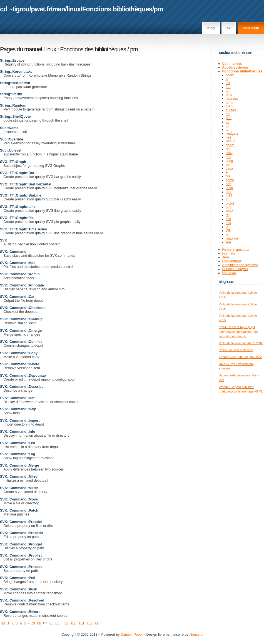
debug (231, 141)
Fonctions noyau (235, 269)
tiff (227, 122)
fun (228, 87)
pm (158, 9)
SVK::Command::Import (20, 421)
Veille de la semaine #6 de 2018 (241, 343)
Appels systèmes (236, 67)
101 (82, 623)
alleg (229, 161)
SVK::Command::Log (18, 454)
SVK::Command (13, 252)
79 (33, 623)
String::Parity (11, 94)
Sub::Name (9, 128)
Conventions (232, 261)
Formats (229, 253)
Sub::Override (12, 139)
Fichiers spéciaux (236, 250)
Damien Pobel (132, 635)
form (229, 102)
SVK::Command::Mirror (19, 477)
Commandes (232, 64)
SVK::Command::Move (19, 499)
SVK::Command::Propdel (21, 522)
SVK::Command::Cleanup (21, 319)
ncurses (232, 99)
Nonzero (196, 635)
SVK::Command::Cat (17, 297)
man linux (251, 28)
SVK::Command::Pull (18, 578)
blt (227, 235)
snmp (230, 180)
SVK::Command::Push (19, 589)
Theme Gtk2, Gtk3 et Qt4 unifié (240, 357)
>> (97, 623)
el (227, 172)
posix (230, 75)
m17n (230, 196)
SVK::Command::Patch (19, 510)
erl (228, 114)
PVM (229, 211)
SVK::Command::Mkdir (19, 488)
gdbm (230, 145)
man (59, 9)
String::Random (13, 105)
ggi (228, 149)
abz (228, 157)
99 (66, 623)
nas (228, 137)
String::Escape (12, 61)
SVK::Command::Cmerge (21, 331)
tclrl (228, 219)
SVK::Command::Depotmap (23, 376)
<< (3, 623)
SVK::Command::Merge (19, 466)
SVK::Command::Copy (19, 353)
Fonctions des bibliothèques (94, 49)
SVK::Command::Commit (21, 342)
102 (90, 623)
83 (58, 623)
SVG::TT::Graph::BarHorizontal (26, 184)
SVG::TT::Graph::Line (18, 207)
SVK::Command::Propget (21, 544)
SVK (4, 240)
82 (51, 623)
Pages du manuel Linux (28, 49)
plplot (230, 203)
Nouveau (229, 273)
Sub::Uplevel (11, 150)
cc (227, 91)
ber (228, 165)
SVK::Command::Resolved (22, 600)
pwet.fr (41, 9)
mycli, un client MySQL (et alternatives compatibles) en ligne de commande (238, 332)
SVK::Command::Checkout (22, 308)
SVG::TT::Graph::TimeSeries (23, 229)
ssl (228, 83)
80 (39, 623)
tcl (227, 126)
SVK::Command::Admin (20, 274)
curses (231, 110)
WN (229, 231)
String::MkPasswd (15, 83)
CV (229, 28)
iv (227, 130)
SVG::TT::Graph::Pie (17, 218)
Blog (211, 28)
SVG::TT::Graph (13, 162)
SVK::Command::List (18, 443)
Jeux (226, 257)
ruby (229, 153)
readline (232, 238)
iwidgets (232, 134)
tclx (228, 223)
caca (229, 168)
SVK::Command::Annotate (22, 285)
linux (74, 9)
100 (74, 623)
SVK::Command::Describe (22, 387)
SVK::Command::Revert (20, 612)
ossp (229, 188)
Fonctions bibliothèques (117, 9)
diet (228, 192)
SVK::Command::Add (18, 263)
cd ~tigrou (15, 9)
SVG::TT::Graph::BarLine (21, 195)
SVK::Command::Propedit (21, 533)
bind (229, 95)
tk (227, 227)
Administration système (240, 265)
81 (45, 623)
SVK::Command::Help (18, 409)
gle (228, 176)
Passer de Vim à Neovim (236, 350)
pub (229, 207)
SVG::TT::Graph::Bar (17, 173)
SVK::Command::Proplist (21, 555)
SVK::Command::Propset (21, 567)
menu (230, 106)
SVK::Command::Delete (20, 364)
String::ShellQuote (15, 117)
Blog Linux (226, 281)
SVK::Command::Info (18, 432)
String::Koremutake (16, 72)
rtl (227, 215)
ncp (228, 184)
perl (229, 118)
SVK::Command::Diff (17, 398)
